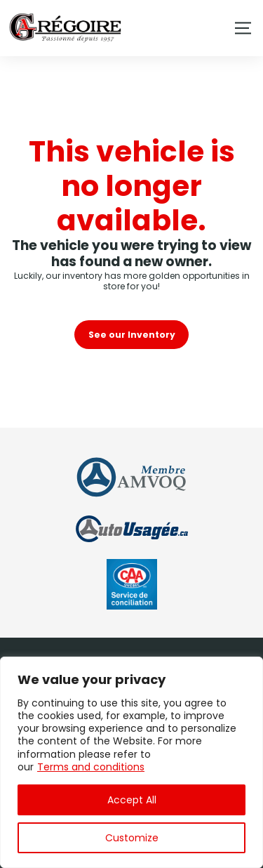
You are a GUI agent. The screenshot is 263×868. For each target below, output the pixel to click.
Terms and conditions (91, 767)
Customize (132, 838)
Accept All (132, 800)
